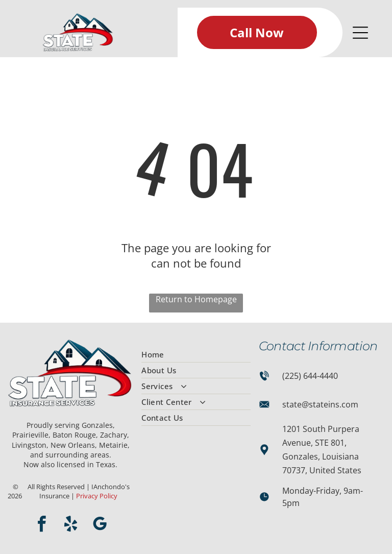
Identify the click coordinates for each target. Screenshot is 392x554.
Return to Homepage (196, 299)
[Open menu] (360, 33)
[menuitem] (196, 355)
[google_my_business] (100, 526)
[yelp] (70, 526)
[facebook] (41, 526)
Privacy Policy (97, 496)
